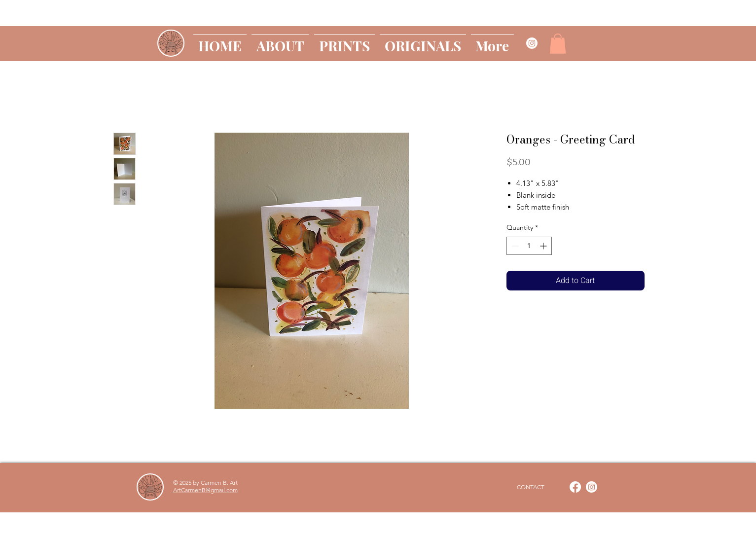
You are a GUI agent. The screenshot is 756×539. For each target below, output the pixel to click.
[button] (558, 44)
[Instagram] (592, 487)
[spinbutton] (529, 246)
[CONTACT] (531, 487)
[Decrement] (514, 246)
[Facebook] (575, 487)
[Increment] (544, 246)
